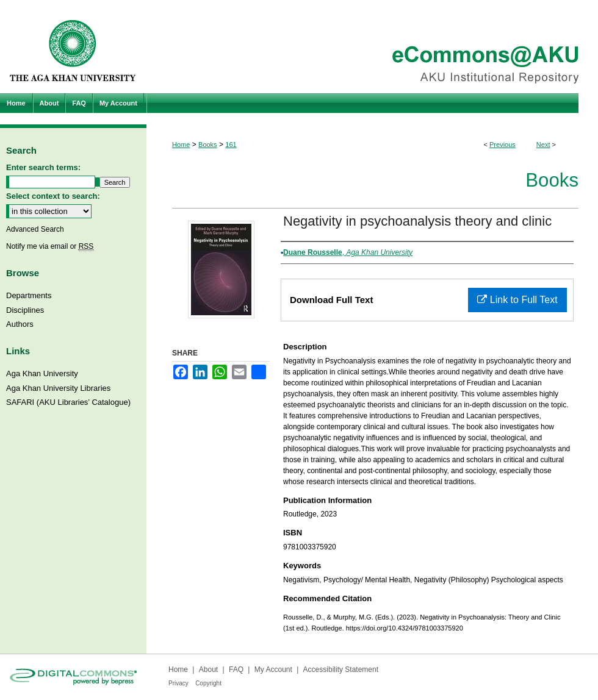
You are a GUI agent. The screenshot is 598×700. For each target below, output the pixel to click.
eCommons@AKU (372, 47)
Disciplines (25, 310)
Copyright (208, 683)
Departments (29, 295)
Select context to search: (53, 196)
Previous (503, 145)
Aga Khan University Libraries (58, 388)
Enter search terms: (43, 167)
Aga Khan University (42, 373)
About (208, 670)
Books (208, 145)
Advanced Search (35, 229)
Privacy (178, 683)
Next (543, 145)
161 (231, 145)
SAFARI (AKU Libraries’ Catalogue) (68, 402)
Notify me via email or (50, 246)
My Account (273, 670)
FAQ (236, 670)
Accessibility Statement (341, 670)
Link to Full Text (517, 300)
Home (181, 145)
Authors (20, 324)
